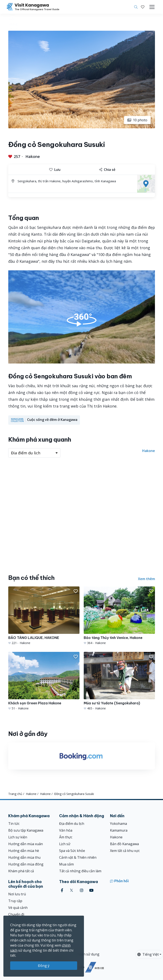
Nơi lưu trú (17, 894)
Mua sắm (66, 864)
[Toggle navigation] (152, 7)
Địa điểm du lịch (72, 824)
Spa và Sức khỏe (72, 851)
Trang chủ (15, 794)
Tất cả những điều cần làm (80, 871)
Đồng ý (44, 966)
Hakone (33, 156)
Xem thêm (146, 579)
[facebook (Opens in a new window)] (62, 890)
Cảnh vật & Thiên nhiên (78, 857)
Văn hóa (66, 830)
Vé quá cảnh (18, 908)
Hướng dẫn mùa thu (24, 857)
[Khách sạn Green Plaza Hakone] (44, 681)
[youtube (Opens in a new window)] (91, 890)
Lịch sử (65, 844)
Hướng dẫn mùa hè (24, 851)
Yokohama (118, 824)
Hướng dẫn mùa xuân (26, 844)
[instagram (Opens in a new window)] (82, 890)
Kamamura (119, 830)
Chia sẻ (107, 170)
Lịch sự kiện (18, 837)
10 (137, 120)
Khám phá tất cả (21, 871)
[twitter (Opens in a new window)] (72, 890)
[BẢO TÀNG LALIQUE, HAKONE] (44, 616)
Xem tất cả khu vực (125, 851)
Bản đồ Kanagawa (124, 844)
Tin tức (14, 824)
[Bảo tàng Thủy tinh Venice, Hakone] (119, 616)
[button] (143, 7)
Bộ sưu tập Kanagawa (26, 830)
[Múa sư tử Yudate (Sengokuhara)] (119, 681)
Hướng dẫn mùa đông (26, 864)
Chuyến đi (16, 914)
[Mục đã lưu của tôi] (143, 7)
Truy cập (15, 901)
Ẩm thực (66, 837)
